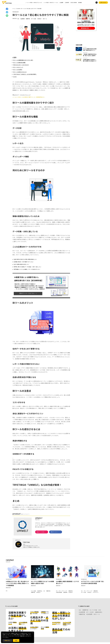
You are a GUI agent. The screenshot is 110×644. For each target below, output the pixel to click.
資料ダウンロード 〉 (56, 532)
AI (80, 610)
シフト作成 (94, 610)
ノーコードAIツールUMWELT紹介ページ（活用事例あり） (29, 97)
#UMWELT (39, 19)
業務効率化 (99, 612)
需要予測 (86, 610)
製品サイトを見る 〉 (42, 532)
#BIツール (45, 19)
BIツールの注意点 (18, 70)
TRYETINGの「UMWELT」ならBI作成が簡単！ (25, 74)
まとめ (15, 77)
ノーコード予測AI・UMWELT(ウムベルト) (34, 2)
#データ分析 (34, 19)
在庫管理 (90, 614)
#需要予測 (28, 19)
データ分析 (90, 612)
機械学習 (82, 614)
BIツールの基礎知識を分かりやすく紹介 (23, 60)
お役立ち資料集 (74, 2)
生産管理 (82, 612)
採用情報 (80, 2)
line (7, 16)
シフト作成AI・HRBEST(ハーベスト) (51, 2)
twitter (7, 12)
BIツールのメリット (18, 67)
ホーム (14, 9)
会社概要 (61, 2)
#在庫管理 (22, 19)
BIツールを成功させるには (20, 72)
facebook (7, 9)
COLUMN (18, 9)
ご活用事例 (67, 2)
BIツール (97, 614)
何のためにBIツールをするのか (21, 65)
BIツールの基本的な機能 (19, 63)
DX (100, 610)
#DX (18, 19)
